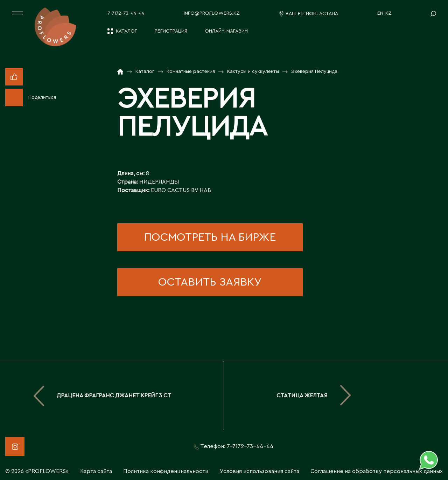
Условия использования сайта (260, 471)
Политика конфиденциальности (166, 471)
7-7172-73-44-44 (126, 13)
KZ (388, 13)
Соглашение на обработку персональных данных (377, 471)
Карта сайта (96, 471)
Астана (329, 14)
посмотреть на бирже (210, 237)
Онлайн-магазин (226, 31)
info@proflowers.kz (212, 13)
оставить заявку (210, 282)
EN (380, 13)
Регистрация (171, 31)
